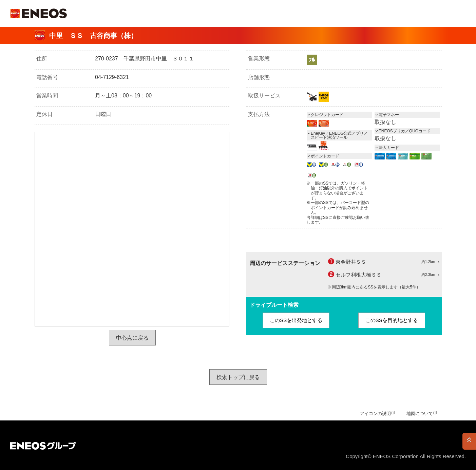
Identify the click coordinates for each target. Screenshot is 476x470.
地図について (420, 413)
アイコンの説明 (375, 413)
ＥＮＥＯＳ (39, 13)
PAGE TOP (469, 441)
